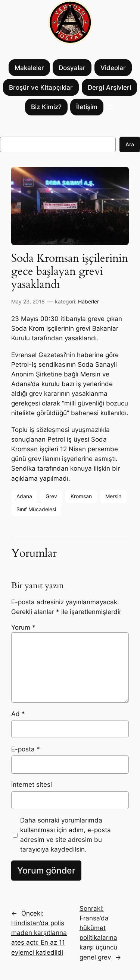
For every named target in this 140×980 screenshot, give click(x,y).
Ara (130, 144)
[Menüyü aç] (111, 107)
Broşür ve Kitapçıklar (41, 87)
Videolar (113, 68)
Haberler (88, 301)
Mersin (113, 496)
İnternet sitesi (32, 785)
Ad (18, 714)
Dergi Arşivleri (109, 87)
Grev (51, 496)
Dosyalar (72, 68)
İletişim (87, 107)
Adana (24, 496)
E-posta (26, 749)
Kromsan (81, 496)
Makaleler (29, 68)
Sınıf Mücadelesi (36, 509)
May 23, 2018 (28, 301)
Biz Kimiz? (46, 107)
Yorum (23, 627)
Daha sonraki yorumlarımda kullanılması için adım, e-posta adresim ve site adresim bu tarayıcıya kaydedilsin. (66, 835)
